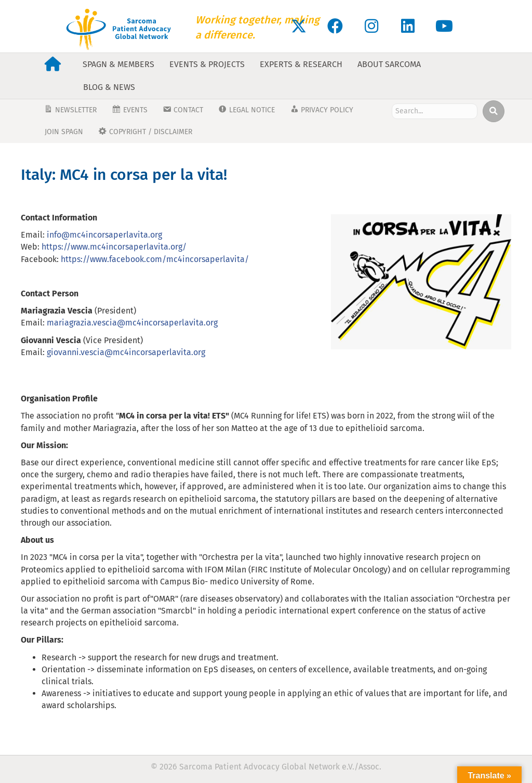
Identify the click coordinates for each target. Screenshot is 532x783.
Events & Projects (207, 64)
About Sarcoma (389, 64)
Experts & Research (301, 64)
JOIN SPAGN (64, 132)
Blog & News (109, 87)
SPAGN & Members (118, 64)
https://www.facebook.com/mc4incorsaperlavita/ (155, 259)
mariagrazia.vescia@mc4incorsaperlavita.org (132, 323)
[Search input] (435, 111)
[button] (299, 26)
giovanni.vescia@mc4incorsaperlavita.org (126, 352)
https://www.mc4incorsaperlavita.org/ (114, 247)
